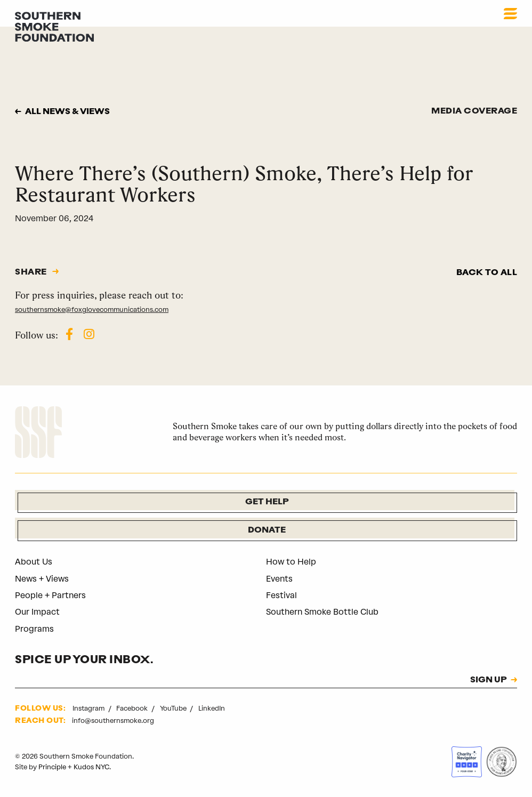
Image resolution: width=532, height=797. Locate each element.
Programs (34, 629)
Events (279, 579)
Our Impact (37, 612)
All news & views (67, 112)
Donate (267, 530)
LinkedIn (212, 708)
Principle (52, 767)
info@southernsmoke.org (113, 720)
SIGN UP (489, 681)
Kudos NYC (91, 767)
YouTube (174, 708)
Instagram (89, 708)
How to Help (291, 562)
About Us (34, 562)
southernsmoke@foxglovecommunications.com (92, 309)
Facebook (133, 708)
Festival (281, 595)
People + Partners (50, 595)
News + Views (42, 579)
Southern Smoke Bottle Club (322, 612)
